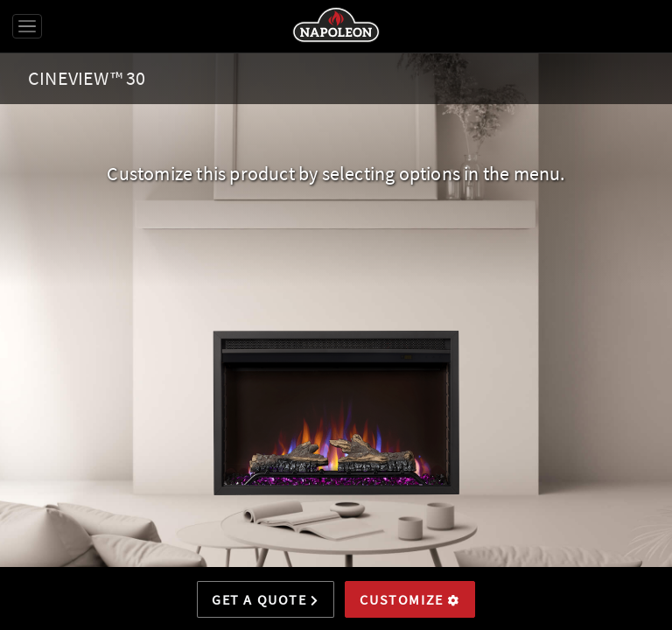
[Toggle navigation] (27, 26)
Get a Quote (266, 599)
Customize (410, 599)
